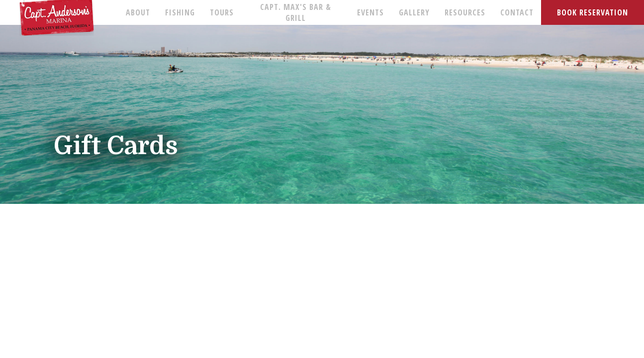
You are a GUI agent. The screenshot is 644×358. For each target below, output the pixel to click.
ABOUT (138, 12)
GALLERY (414, 12)
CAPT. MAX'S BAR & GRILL (296, 12)
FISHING (180, 12)
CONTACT (517, 12)
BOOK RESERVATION (593, 12)
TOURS (222, 12)
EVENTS (370, 12)
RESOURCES (465, 12)
